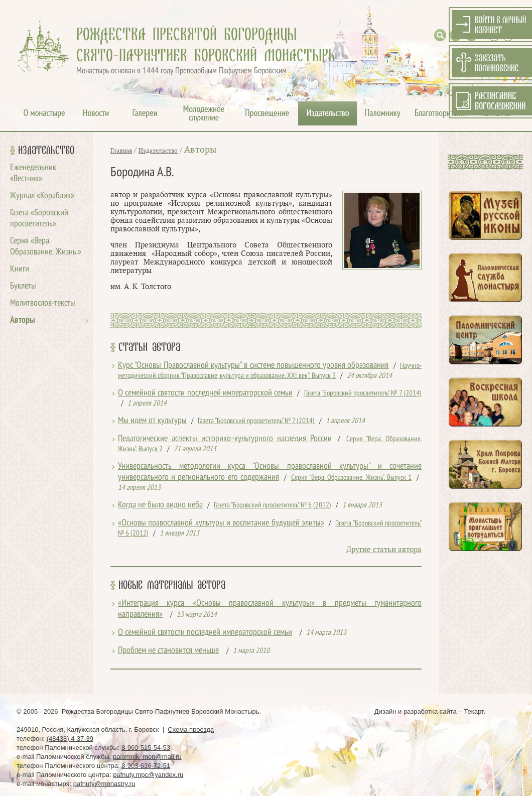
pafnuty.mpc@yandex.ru (148, 775)
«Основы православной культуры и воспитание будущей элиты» (221, 523)
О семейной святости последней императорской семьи (205, 393)
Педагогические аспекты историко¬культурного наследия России (225, 439)
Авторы (23, 320)
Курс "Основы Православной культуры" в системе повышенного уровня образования (253, 366)
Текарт (474, 711)
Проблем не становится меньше (168, 651)
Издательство (46, 151)
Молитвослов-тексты (43, 303)
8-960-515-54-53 (146, 748)
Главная (121, 151)
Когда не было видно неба (160, 505)
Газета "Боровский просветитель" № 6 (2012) (273, 505)
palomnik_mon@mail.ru (147, 757)
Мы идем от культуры (152, 421)
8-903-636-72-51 (146, 766)
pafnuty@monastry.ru (104, 784)
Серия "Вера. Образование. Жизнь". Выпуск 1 (351, 478)
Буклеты (23, 286)
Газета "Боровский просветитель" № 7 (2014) (363, 393)
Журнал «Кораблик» (42, 196)
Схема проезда (191, 729)
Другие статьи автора (384, 550)
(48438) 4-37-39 (70, 739)
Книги (20, 269)
